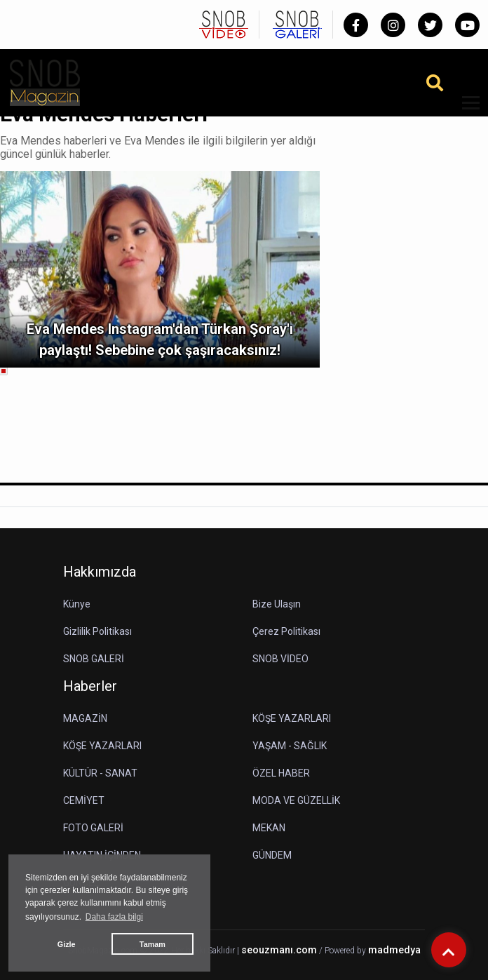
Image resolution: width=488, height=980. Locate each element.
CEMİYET (84, 800)
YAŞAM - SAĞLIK (290, 746)
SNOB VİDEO (280, 659)
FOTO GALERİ (93, 828)
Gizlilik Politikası (97, 631)
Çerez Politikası (286, 631)
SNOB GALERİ (94, 659)
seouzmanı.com (279, 950)
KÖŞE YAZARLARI (292, 718)
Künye (77, 604)
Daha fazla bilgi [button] (114, 917)
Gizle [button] (67, 944)
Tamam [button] (152, 944)
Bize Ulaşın (277, 604)
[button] (466, 111)
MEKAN (269, 828)
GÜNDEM (272, 855)
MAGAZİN (85, 718)
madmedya (394, 950)
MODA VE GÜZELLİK (296, 800)
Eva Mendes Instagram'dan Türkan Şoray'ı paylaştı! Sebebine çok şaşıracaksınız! (160, 340)
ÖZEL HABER (281, 773)
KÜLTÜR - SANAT (100, 773)
